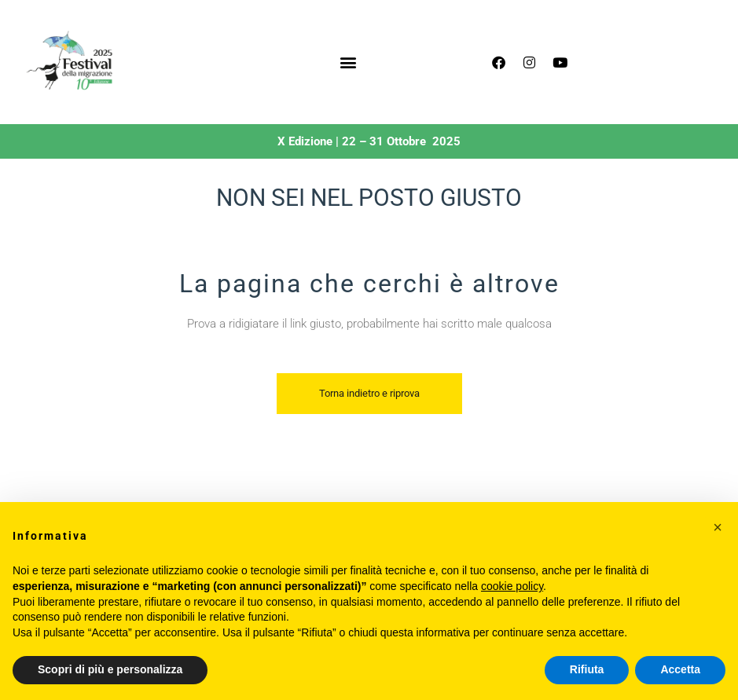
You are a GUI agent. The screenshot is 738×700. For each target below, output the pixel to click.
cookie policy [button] (512, 586)
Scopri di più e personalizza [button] (110, 669)
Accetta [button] (680, 669)
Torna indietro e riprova (369, 393)
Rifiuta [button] (587, 669)
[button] (348, 62)
